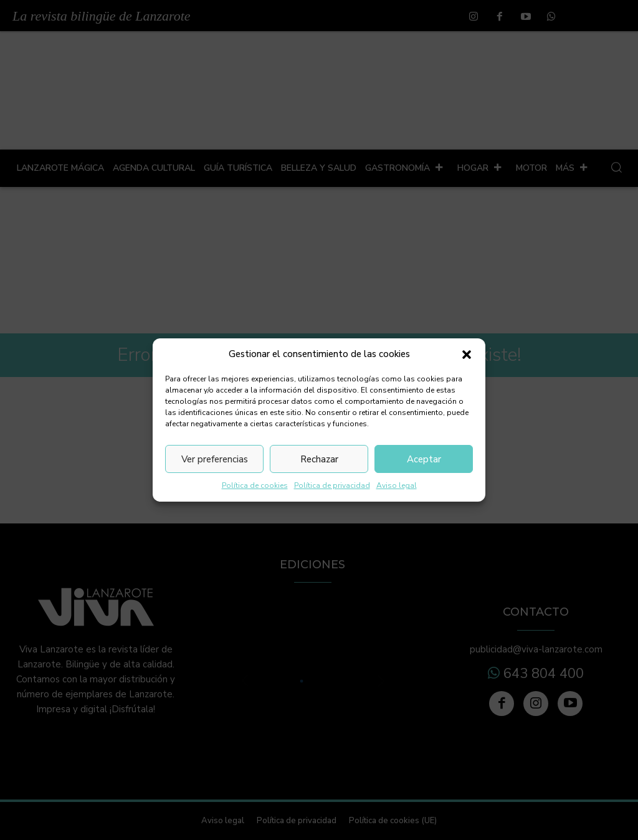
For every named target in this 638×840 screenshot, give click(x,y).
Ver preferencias (215, 459)
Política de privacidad (332, 485)
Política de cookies (255, 485)
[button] (467, 355)
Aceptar (424, 459)
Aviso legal (397, 485)
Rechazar (319, 459)
